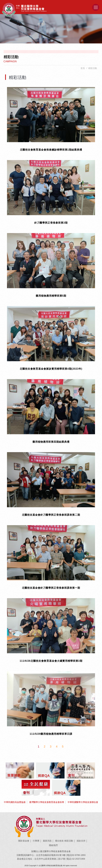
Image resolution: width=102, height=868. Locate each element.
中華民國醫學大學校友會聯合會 (83, 802)
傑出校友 (59, 841)
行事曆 (36, 841)
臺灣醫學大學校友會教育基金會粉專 (47, 802)
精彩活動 (69, 841)
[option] (51, 29)
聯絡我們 (53, 845)
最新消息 (47, 841)
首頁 (83, 68)
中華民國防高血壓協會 (15, 802)
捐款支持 (81, 841)
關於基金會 (24, 841)
